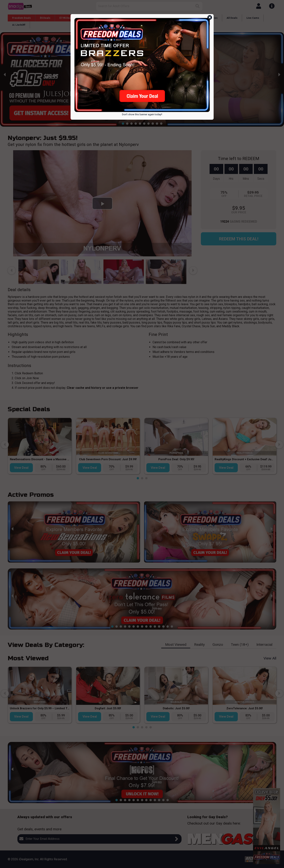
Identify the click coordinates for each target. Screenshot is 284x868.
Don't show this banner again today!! (142, 114)
